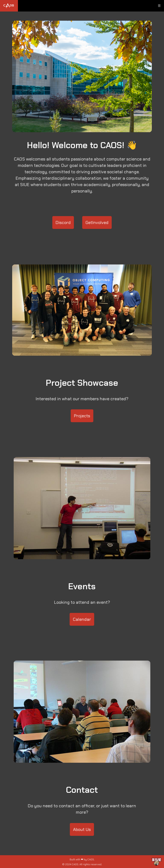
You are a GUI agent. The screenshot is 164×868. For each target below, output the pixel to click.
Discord (63, 222)
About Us (82, 829)
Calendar (82, 619)
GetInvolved (97, 222)
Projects (82, 416)
